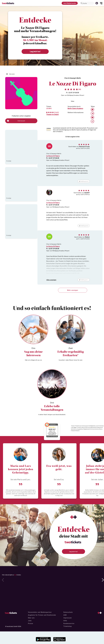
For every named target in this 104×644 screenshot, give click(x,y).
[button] (82, 3)
